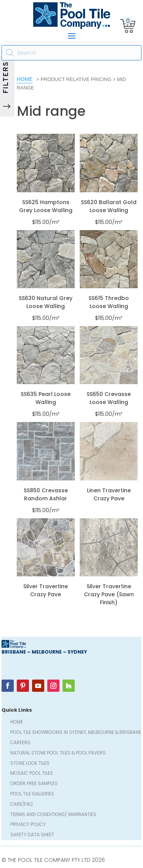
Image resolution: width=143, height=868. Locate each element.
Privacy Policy (28, 825)
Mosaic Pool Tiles (32, 774)
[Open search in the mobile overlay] (72, 53)
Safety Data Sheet (32, 835)
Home (25, 79)
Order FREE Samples (34, 784)
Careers (20, 743)
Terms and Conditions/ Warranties (53, 815)
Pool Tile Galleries (32, 794)
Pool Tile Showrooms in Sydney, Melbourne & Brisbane (76, 733)
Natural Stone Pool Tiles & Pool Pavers (58, 754)
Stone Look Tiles (30, 764)
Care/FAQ (22, 805)
